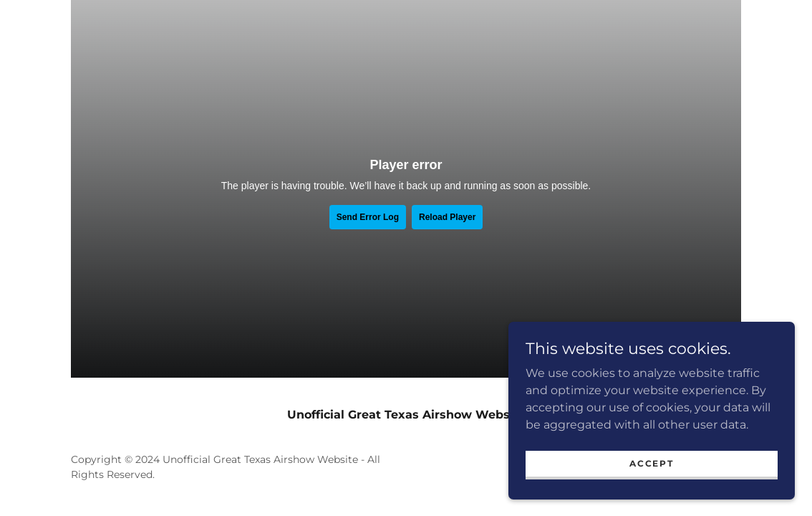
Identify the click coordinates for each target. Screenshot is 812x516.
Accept (651, 463)
